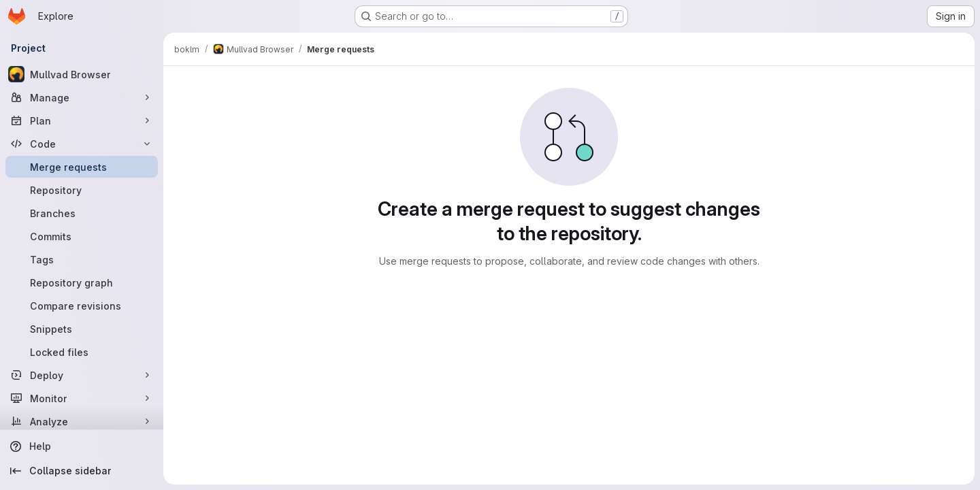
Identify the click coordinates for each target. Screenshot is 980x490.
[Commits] (82, 236)
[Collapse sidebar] (82, 471)
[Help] (82, 446)
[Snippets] (82, 329)
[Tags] (82, 259)
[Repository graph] (82, 282)
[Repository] (82, 190)
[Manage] (82, 97)
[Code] (82, 144)
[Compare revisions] (82, 306)
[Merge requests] (82, 167)
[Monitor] (82, 398)
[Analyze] (82, 421)
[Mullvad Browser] (82, 74)
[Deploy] (82, 375)
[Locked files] (82, 352)
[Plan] (82, 120)
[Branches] (82, 213)
